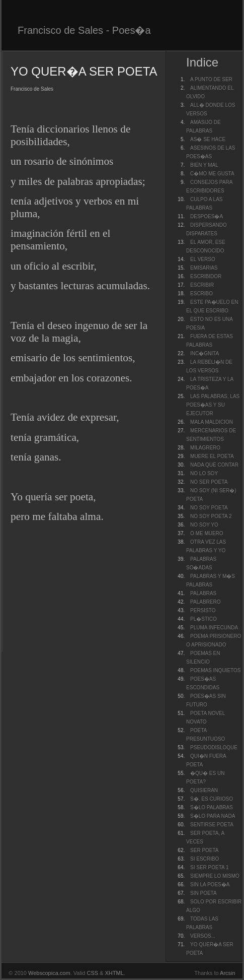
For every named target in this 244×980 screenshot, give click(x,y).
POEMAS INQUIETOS (215, 670)
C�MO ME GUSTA (212, 174)
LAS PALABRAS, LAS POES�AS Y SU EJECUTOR (213, 405)
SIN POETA (204, 893)
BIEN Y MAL (204, 165)
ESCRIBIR (202, 285)
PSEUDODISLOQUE (214, 747)
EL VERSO (203, 259)
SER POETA (205, 850)
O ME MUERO (207, 533)
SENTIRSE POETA (212, 825)
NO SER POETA (209, 482)
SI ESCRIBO (205, 859)
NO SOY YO (204, 525)
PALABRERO (205, 602)
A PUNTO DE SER (211, 79)
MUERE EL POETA (212, 456)
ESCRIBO (201, 293)
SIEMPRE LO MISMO (215, 876)
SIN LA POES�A (210, 885)
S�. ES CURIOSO (212, 799)
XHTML (114, 973)
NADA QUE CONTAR (214, 465)
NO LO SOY (204, 473)
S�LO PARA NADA (213, 816)
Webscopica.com (49, 973)
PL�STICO (204, 619)
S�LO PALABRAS (212, 807)
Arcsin (228, 973)
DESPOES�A (207, 216)
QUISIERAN (204, 790)
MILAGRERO (205, 448)
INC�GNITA (205, 353)
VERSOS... (203, 936)
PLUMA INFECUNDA (214, 628)
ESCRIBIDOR (206, 276)
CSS (92, 973)
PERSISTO (203, 610)
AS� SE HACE (208, 139)
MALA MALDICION (212, 422)
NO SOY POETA (209, 508)
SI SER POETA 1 (210, 867)
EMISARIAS (204, 268)
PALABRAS (203, 593)
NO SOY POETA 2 (211, 516)
